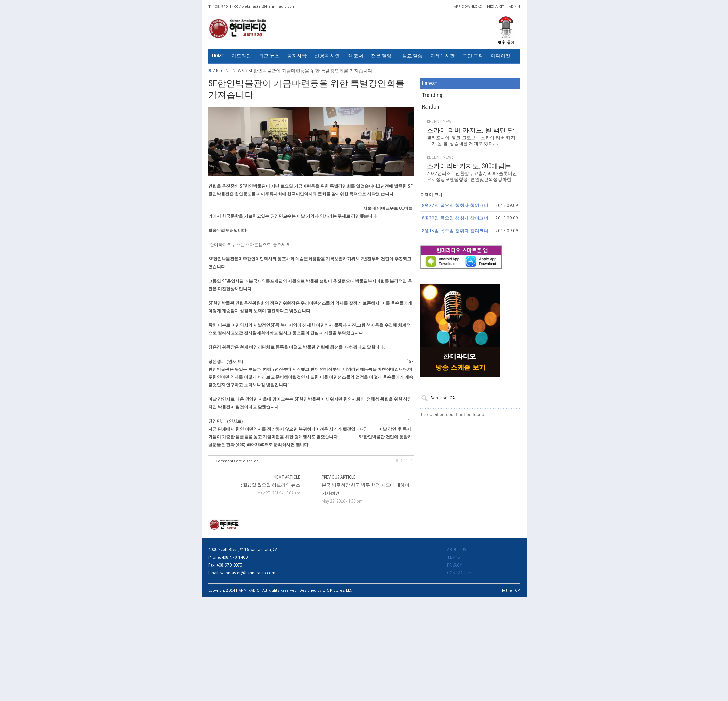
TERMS (453, 557)
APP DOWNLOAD (468, 6)
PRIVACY (454, 565)
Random (431, 107)
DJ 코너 (355, 56)
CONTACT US (459, 573)
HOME (218, 56)
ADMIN (514, 6)
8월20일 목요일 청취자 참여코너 (455, 218)
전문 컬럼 (381, 56)
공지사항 (297, 56)
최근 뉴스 (269, 56)
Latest (429, 83)
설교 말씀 (412, 56)
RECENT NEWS (440, 122)
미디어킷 (501, 56)
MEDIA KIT (496, 6)
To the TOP (511, 590)
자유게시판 (443, 56)
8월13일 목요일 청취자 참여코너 (455, 231)
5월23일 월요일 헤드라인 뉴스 (270, 485)
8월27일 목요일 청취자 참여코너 (455, 205)
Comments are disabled (235, 461)
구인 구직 (473, 56)
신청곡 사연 (327, 56)
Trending (432, 95)
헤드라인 (241, 56)
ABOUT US (457, 550)
